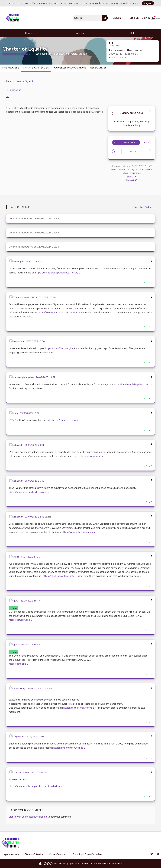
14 (146, 143)
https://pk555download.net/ (60, 576)
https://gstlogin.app (21, 620)
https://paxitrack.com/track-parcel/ (29, 492)
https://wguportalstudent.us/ (79, 532)
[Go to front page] (13, 18)
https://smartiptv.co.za (66, 420)
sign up (43, 817)
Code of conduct (58, 854)
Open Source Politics (80, 864)
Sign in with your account (22, 817)
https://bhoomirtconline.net (69, 748)
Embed (132, 180)
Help (133, 33)
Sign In (146, 18)
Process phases (118, 58)
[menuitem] (119, 18)
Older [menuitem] (148, 207)
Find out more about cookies (122, 3)
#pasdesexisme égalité (17, 54)
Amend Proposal (132, 113)
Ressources (98, 68)
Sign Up (134, 18)
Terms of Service (34, 854)
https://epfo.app (19, 664)
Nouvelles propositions (69, 68)
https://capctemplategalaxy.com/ (133, 384)
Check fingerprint (132, 173)
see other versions (144, 169)
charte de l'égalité (24, 81)
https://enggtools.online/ (89, 456)
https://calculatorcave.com (79, 708)
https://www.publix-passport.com (58, 313)
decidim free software (111, 864)
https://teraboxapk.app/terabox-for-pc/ (58, 273)
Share (132, 177)
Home (28, 33)
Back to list (13, 90)
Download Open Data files (87, 854)
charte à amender (36, 68)
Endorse (130, 143)
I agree (148, 3)
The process (11, 68)
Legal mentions (11, 854)
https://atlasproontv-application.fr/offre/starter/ (36, 786)
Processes (80, 33)
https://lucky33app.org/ (59, 348)
